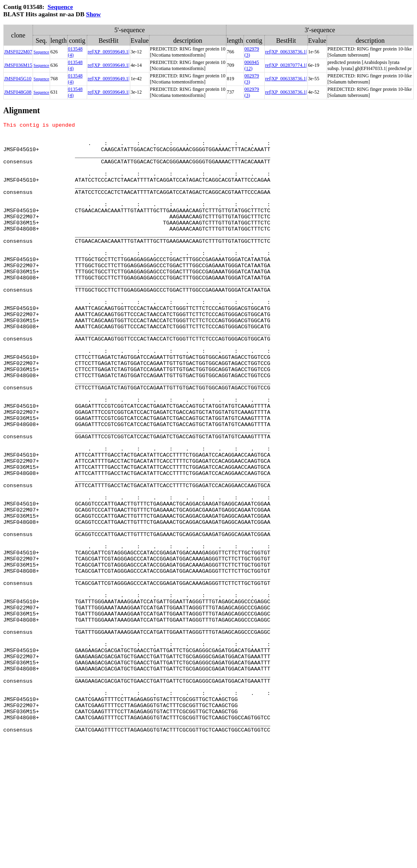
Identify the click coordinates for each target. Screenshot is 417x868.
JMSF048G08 (18, 92)
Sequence (60, 7)
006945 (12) (252, 65)
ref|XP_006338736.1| (286, 52)
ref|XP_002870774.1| (286, 65)
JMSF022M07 (18, 52)
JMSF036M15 (18, 65)
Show (93, 14)
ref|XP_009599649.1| (108, 52)
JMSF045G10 (18, 79)
